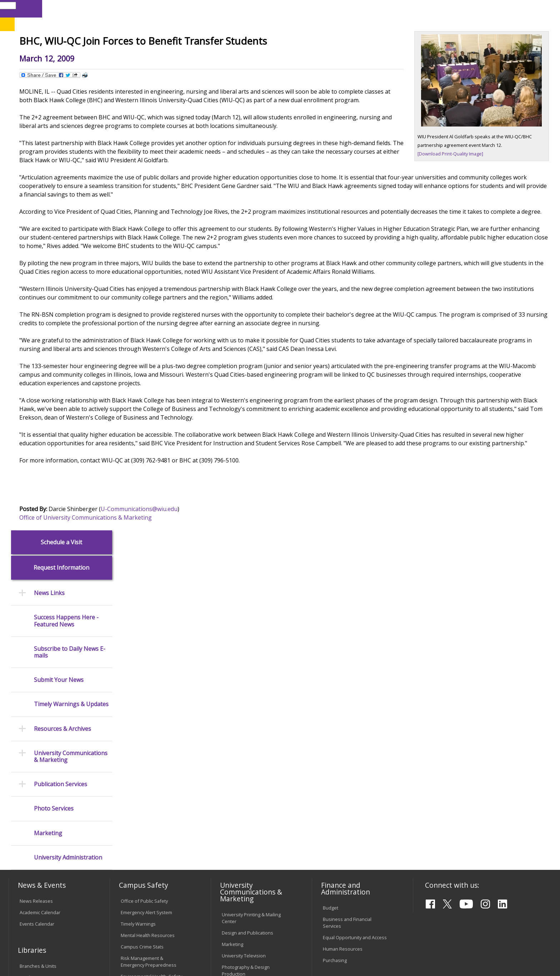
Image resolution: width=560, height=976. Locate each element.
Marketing (48, 387)
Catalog (27, 733)
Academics (108, 57)
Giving (315, 57)
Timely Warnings (138, 680)
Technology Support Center (150, 823)
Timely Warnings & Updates (71, 258)
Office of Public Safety (144, 657)
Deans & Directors (342, 782)
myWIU (422, 8)
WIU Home (137, 73)
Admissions (158, 57)
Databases (31, 745)
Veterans (162, 918)
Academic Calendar (40, 668)
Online (206, 43)
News (162, 73)
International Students (110, 8)
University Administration (68, 411)
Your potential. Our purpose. (83, 43)
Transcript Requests (41, 806)
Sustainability (123, 918)
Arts (238, 57)
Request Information (61, 121)
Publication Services (61, 338)
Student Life (359, 57)
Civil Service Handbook (246, 843)
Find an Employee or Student (354, 759)
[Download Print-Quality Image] (450, 206)
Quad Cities (175, 43)
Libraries (296, 8)
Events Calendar (37, 680)
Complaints (234, 873)
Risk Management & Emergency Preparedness (149, 717)
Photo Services (54, 362)
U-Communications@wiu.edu (237, 604)
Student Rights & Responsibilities (240, 858)
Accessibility (37, 918)
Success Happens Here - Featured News (66, 174)
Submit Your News (59, 234)
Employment (79, 918)
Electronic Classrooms (144, 800)
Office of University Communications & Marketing (184, 613)
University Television (244, 712)
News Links (49, 147)
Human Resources (343, 705)
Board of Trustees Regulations (254, 802)
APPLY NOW (488, 24)
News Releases (36, 657)
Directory (368, 8)
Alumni (204, 57)
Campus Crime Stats (142, 703)
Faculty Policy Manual (244, 813)
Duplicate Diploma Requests (50, 817)
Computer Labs (137, 788)
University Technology (144, 834)
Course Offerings (332, 8)
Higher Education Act (244, 742)
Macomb (141, 43)
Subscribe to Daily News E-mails (70, 205)
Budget (331, 664)
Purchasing (335, 716)
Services (29, 756)
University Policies (241, 791)
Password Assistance (144, 811)
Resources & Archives (62, 282)
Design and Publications (247, 689)
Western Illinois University (115, 31)
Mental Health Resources (148, 691)
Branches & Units (38, 722)
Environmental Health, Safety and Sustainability (151, 736)
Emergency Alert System (146, 668)
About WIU (59, 57)
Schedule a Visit (61, 96)
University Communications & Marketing (71, 310)
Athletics (274, 57)
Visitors (69, 8)
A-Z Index (396, 8)
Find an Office (337, 770)
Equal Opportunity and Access (355, 693)
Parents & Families (33, 8)
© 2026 (29, 951)
